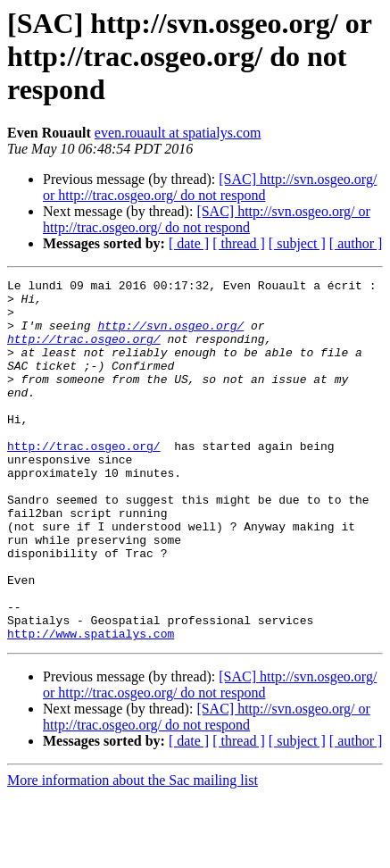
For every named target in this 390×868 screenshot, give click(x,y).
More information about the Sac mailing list (133, 852)
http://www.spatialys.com (91, 705)
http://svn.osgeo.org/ (170, 336)
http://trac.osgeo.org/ (84, 352)
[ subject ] (297, 243)
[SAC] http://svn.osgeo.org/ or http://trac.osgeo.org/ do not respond (210, 187)
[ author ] (356, 243)
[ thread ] (239, 243)
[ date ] (189, 243)
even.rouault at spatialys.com (178, 133)
